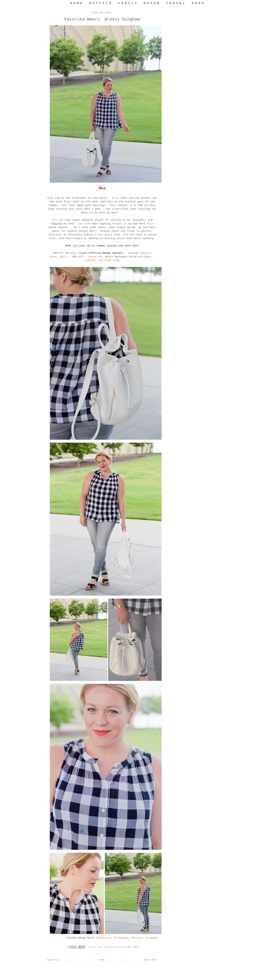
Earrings (105, 261)
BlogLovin (104, 938)
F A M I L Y (127, 3)
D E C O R (151, 3)
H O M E (76, 3)
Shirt (64, 257)
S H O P (198, 3)
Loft (100, 947)
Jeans (92, 257)
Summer (136, 947)
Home (102, 960)
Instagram (121, 938)
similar (90, 261)
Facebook (152, 938)
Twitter (137, 938)
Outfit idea (124, 947)
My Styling (110, 947)
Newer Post (53, 960)
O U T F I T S (100, 3)
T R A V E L (175, 3)
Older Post (151, 960)
